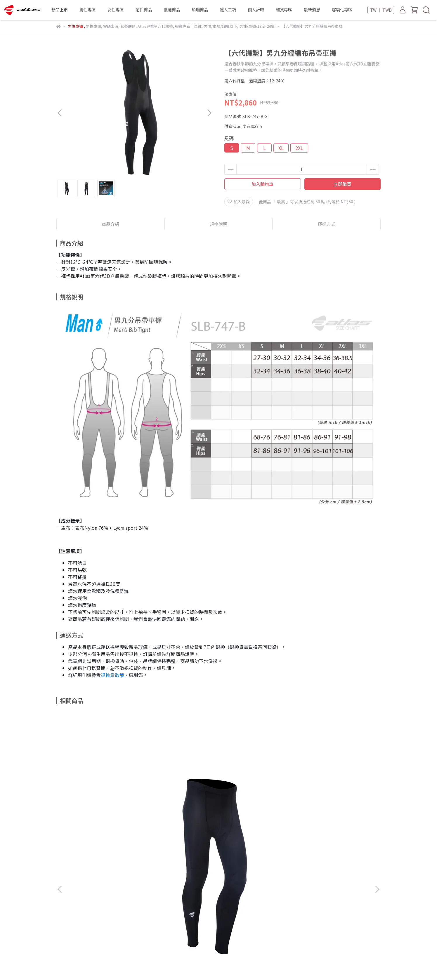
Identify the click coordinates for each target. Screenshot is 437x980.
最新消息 (312, 10)
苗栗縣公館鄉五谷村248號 (104, 919)
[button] (209, 113)
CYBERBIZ (185, 965)
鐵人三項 (228, 10)
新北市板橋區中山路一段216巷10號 (113, 937)
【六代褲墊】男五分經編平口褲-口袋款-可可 (179, 787)
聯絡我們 (139, 849)
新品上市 (60, 10)
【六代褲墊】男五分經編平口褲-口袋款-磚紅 (258, 787)
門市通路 (88, 849)
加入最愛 (239, 202)
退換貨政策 (112, 675)
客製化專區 (342, 10)
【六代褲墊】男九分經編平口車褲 (100, 787)
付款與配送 (67, 871)
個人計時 (256, 10)
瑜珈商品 (200, 10)
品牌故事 (65, 849)
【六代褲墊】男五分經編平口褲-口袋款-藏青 (337, 787)
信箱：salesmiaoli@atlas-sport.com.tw (94, 898)
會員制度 (92, 871)
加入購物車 (262, 184)
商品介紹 (110, 224)
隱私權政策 (145, 871)
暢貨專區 (284, 10)
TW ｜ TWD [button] (381, 10)
